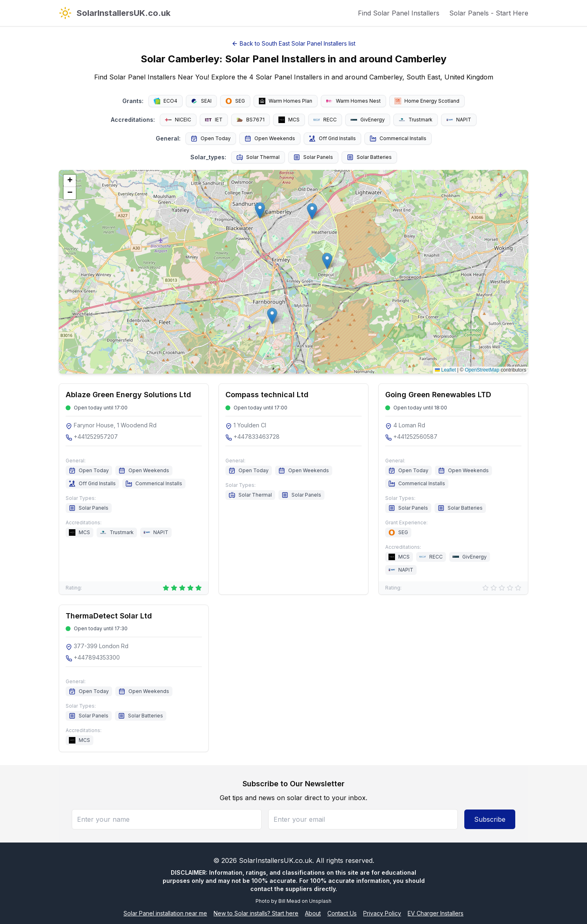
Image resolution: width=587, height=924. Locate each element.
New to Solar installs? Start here (256, 913)
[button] (327, 261)
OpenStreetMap (482, 370)
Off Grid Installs (332, 139)
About (313, 913)
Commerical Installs (398, 139)
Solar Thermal (258, 157)
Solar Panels (313, 157)
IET (214, 120)
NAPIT (459, 120)
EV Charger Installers (436, 913)
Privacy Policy (382, 913)
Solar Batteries (369, 157)
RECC (325, 120)
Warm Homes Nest (353, 101)
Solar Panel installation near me (165, 913)
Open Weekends (270, 139)
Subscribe (490, 819)
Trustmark (416, 120)
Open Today (211, 139)
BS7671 (250, 120)
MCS (289, 120)
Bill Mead (289, 901)
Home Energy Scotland (427, 101)
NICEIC (178, 120)
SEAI (201, 101)
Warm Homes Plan (286, 101)
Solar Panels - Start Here (489, 13)
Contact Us (342, 913)
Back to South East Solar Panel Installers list (293, 43)
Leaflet (445, 370)
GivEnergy (368, 120)
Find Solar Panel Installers (399, 13)
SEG (235, 101)
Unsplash (320, 901)
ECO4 (166, 101)
